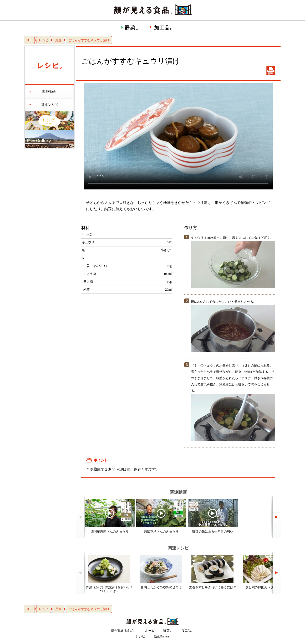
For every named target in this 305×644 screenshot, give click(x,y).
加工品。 (188, 631)
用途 (58, 40)
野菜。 (168, 631)
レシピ (44, 40)
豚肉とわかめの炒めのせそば (161, 587)
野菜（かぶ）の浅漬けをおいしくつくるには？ (110, 589)
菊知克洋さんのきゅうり (161, 532)
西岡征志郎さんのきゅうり (110, 532)
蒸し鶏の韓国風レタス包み (264, 587)
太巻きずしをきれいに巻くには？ (213, 587)
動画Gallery (162, 636)
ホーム (150, 631)
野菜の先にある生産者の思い (213, 532)
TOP (29, 40)
